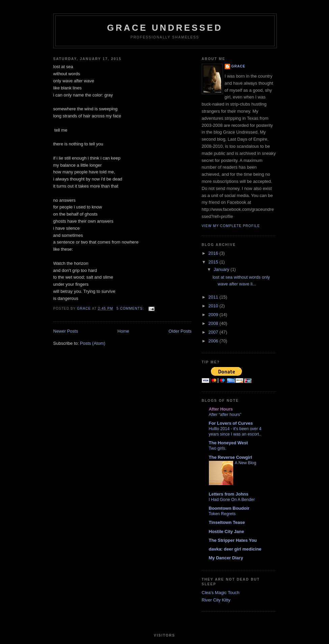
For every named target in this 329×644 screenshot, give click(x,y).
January (222, 269)
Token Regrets (222, 514)
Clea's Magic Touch (221, 593)
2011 (214, 297)
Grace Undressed (165, 28)
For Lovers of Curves (231, 423)
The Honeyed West (228, 443)
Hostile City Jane (227, 531)
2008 (214, 323)
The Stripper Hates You (233, 540)
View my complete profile (231, 226)
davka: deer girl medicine (235, 549)
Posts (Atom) (93, 343)
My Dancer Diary (226, 558)
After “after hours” (225, 415)
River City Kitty (216, 600)
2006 (214, 341)
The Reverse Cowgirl (231, 457)
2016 (214, 253)
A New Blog (246, 463)
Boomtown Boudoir (229, 508)
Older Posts (180, 331)
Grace (239, 66)
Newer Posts (66, 331)
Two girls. (218, 448)
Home (123, 331)
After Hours (221, 409)
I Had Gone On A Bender (232, 500)
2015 (214, 262)
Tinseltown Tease (227, 522)
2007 (214, 332)
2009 (214, 315)
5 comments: (131, 309)
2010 (214, 306)
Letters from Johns (229, 494)
